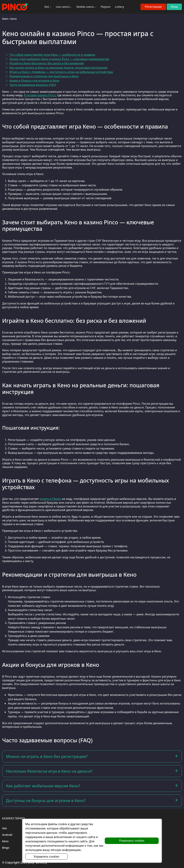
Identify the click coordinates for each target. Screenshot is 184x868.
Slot (4, 828)
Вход (174, 7)
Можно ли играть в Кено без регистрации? (47, 756)
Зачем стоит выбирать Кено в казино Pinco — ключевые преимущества (59, 59)
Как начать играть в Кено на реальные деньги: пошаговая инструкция (58, 68)
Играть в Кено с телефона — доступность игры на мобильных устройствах (61, 72)
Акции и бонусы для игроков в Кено (34, 81)
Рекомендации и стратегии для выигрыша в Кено (44, 76)
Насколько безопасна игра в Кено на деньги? (49, 771)
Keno (5, 841)
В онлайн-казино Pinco (40, 95)
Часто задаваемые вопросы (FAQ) (33, 85)
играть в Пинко (50, 499)
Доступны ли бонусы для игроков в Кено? (46, 800)
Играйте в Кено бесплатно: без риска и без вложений (47, 63)
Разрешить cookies (132, 841)
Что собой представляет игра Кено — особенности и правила (52, 55)
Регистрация (153, 7)
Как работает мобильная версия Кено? (43, 786)
